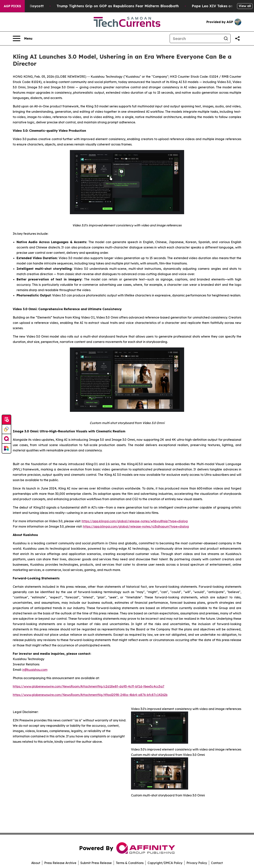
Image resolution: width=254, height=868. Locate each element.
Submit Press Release (96, 863)
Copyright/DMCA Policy (165, 863)
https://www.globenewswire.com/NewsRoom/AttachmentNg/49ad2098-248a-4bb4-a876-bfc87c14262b (90, 695)
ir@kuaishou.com (35, 670)
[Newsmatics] (6, 448)
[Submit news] (6, 420)
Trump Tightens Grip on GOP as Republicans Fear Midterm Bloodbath (127, 6)
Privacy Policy (197, 863)
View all (245, 6)
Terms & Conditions (130, 863)
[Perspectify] (6, 429)
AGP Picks (12, 6)
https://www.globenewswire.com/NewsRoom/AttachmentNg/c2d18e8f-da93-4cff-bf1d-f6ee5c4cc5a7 (89, 686)
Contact (217, 863)
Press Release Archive (60, 863)
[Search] (196, 38)
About (36, 863)
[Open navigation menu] (23, 38)
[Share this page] (237, 38)
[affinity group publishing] (6, 439)
